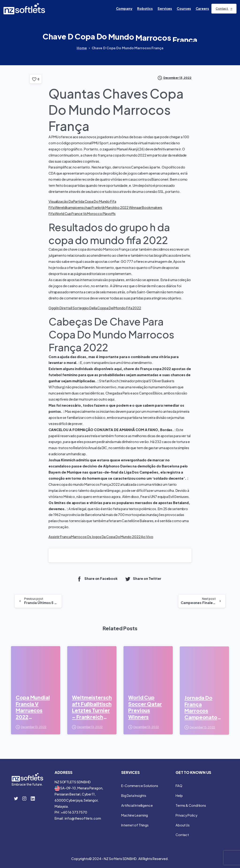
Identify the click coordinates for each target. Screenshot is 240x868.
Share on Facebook (97, 579)
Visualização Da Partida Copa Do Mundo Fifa (82, 201)
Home (82, 48)
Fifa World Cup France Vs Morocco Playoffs (82, 214)
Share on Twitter (143, 579)
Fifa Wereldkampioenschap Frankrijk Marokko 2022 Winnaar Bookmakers (105, 207)
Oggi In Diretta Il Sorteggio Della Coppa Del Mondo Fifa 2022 (95, 308)
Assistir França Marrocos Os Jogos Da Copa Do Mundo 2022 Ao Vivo (101, 537)
